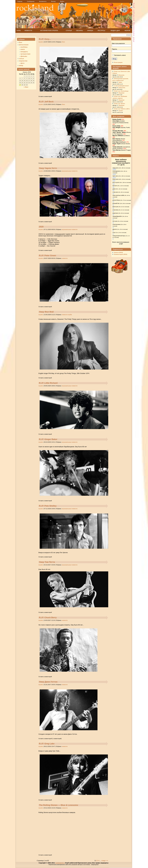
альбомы (24, 47)
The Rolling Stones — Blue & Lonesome (59, 805)
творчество (23, 61)
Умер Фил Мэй (46, 312)
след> (104, 861)
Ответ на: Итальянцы (121, 91)
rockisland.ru (60, 863)
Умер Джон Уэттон (48, 682)
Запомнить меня (119, 55)
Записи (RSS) (118, 253)
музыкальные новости (70, 171)
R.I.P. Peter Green (48, 256)
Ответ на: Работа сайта (122, 109)
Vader (120, 82)
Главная (20, 1)
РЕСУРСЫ (101, 31)
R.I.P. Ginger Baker (48, 439)
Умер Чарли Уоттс (48, 168)
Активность (43, 1)
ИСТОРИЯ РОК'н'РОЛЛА (49, 31)
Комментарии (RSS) (121, 254)
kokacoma (122, 88)
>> (107, 861)
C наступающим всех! (121, 86)
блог (64, 42)
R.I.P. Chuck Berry (48, 618)
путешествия (25, 54)
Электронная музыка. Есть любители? (120, 79)
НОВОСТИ (28, 31)
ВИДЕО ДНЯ (115, 31)
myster (41, 42)
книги (23, 49)
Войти (62, 1)
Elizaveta (121, 75)
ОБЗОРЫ (79, 31)
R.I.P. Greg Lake (47, 744)
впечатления (24, 45)
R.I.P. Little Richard (48, 383)
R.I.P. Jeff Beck (46, 102)
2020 (41, 227)
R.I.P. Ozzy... (45, 39)
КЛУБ (19, 31)
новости (65, 258)
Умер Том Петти (47, 562)
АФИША (90, 31)
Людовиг (121, 93)
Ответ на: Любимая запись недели (120, 97)
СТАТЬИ (69, 31)
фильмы (24, 56)
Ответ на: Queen (119, 103)
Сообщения (31, 1)
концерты (24, 52)
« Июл (26, 87)
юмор (21, 65)
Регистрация (118, 62)
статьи (21, 59)
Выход (53, 1)
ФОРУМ (127, 31)
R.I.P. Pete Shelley (48, 506)
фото (22, 63)
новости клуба (67, 315)
